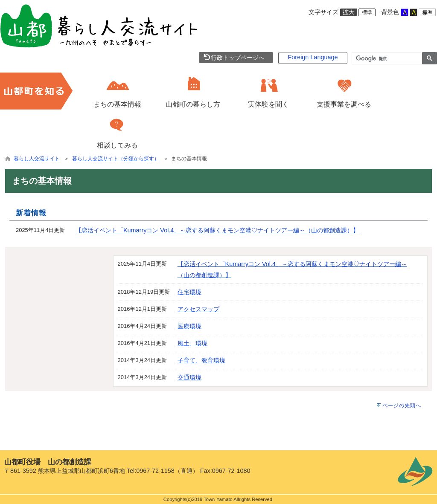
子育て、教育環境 (201, 360)
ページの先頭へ (402, 406)
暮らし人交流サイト (37, 159)
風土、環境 (192, 343)
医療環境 (189, 326)
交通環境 (189, 377)
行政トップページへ (234, 58)
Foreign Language (313, 57)
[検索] (386, 58)
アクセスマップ (198, 309)
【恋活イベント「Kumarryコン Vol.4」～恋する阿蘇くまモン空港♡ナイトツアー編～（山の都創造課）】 (217, 230)
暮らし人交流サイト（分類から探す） (116, 159)
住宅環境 (189, 292)
